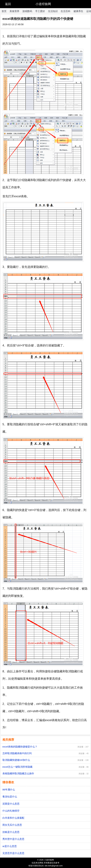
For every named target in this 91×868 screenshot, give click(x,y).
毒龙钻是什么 (10, 797)
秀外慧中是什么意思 (13, 839)
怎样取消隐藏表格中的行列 (17, 753)
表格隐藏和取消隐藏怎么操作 (18, 773)
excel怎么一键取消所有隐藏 (17, 767)
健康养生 (78, 11)
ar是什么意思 (10, 846)
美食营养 (14, 11)
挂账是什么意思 (11, 832)
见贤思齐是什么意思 (13, 853)
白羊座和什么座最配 (13, 818)
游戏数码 (27, 11)
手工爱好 (40, 11)
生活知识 (53, 11)
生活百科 (66, 11)
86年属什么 (9, 790)
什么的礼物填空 (11, 811)
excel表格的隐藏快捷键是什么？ (20, 747)
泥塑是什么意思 (11, 804)
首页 (4, 11)
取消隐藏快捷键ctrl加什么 (16, 760)
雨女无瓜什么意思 (12, 825)
